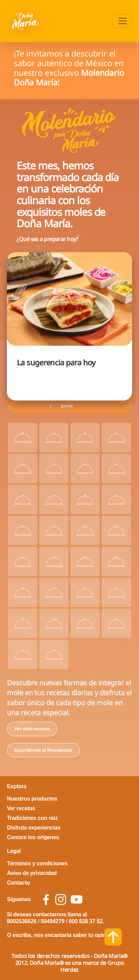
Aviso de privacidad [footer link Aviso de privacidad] (32, 873)
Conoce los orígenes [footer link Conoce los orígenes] (33, 837)
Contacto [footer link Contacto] (18, 883)
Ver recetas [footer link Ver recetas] (21, 808)
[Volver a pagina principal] (26, 21)
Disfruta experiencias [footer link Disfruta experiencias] (34, 828)
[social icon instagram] (61, 899)
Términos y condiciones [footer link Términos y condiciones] (37, 863)
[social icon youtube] (77, 899)
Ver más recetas (32, 729)
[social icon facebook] (46, 900)
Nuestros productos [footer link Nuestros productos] (32, 799)
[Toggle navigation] (122, 21)
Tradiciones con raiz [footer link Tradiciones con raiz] (32, 818)
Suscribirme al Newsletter (43, 750)
